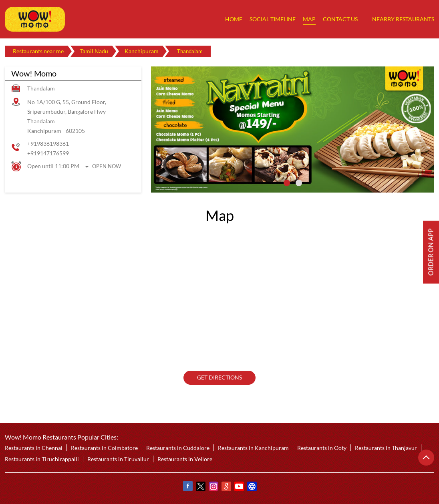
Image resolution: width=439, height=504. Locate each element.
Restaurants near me (38, 51)
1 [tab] (287, 183)
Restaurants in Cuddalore (178, 448)
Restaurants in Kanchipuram (253, 448)
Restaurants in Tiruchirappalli (42, 459)
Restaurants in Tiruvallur (118, 459)
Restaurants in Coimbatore (104, 448)
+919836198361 (48, 144)
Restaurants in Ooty (322, 448)
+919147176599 (48, 153)
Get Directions (219, 378)
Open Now (107, 166)
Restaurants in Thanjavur (386, 448)
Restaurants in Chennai (34, 448)
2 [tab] (299, 183)
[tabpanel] (293, 130)
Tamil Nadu (94, 51)
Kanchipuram (142, 51)
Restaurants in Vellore (185, 459)
